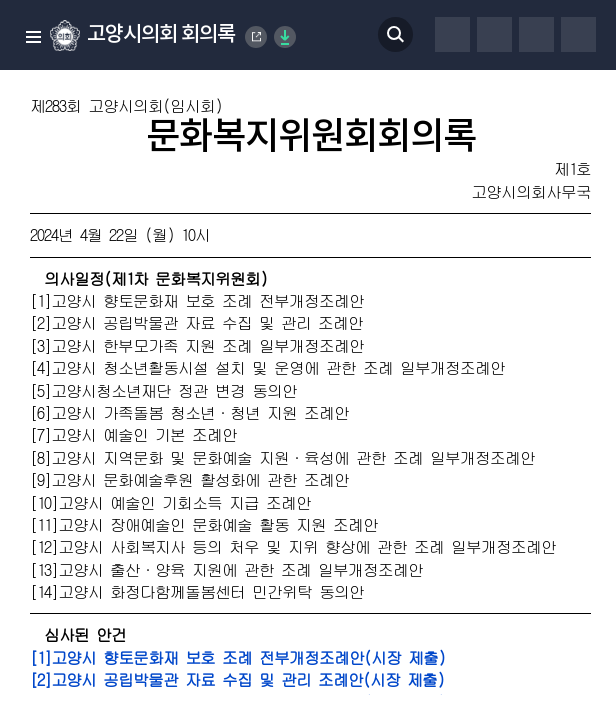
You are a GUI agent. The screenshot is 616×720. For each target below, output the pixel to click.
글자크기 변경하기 (536, 34)
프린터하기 (452, 34)
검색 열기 (395, 34)
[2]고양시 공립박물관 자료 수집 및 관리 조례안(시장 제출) (237, 679)
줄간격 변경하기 (578, 34)
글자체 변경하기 (494, 34)
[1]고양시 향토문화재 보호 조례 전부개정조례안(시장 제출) (237, 657)
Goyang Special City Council (257, 37)
